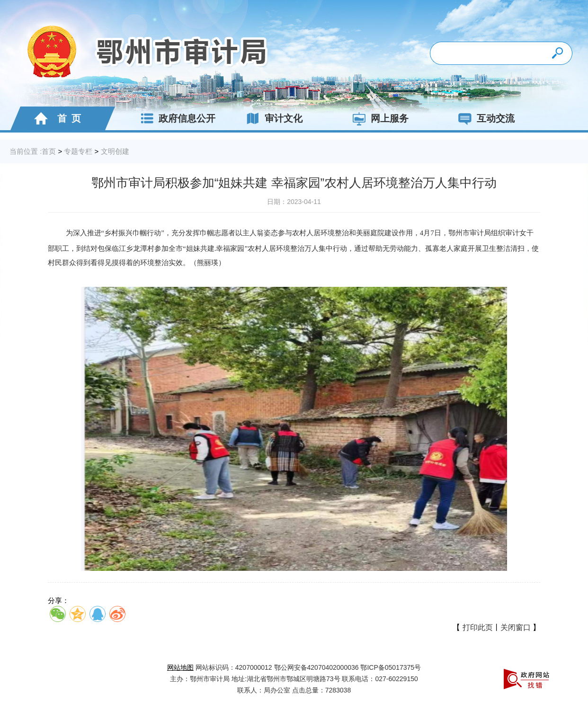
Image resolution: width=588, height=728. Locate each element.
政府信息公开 (175, 118)
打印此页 (478, 627)
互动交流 (484, 118)
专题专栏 (78, 151)
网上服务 (378, 118)
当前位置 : (26, 151)
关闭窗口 (516, 627)
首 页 (55, 118)
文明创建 (115, 151)
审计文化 (272, 118)
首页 (49, 151)
